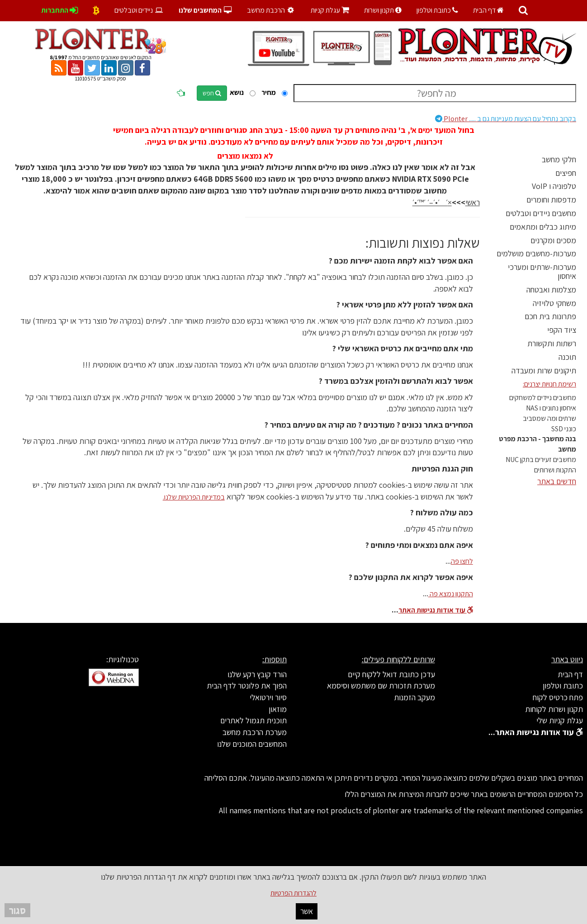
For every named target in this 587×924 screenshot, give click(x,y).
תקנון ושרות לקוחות (554, 709)
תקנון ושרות (383, 10)
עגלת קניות (330, 10)
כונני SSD (564, 429)
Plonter (506, 119)
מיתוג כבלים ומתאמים (543, 227)
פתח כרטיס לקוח (558, 697)
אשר (307, 911)
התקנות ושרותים (555, 470)
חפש (212, 93)
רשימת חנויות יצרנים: (549, 384)
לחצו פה (462, 561)
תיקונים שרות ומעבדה (544, 370)
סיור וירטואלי (268, 697)
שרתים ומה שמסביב (549, 418)
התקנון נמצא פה (451, 594)
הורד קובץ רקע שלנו (257, 674)
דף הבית (488, 10)
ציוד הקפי (562, 330)
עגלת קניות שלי (560, 720)
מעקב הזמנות (414, 697)
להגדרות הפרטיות (293, 893)
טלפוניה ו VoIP (554, 186)
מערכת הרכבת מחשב (255, 732)
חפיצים (566, 173)
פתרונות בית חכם (550, 316)
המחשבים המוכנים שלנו (252, 744)
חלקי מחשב (559, 159)
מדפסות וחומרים (551, 200)
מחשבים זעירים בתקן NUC (541, 460)
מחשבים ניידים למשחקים (543, 398)
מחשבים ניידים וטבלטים (541, 213)
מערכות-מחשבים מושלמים (536, 253)
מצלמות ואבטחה (551, 290)
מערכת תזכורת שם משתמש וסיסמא (381, 686)
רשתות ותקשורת (552, 343)
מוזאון (278, 709)
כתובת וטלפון (437, 10)
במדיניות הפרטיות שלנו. (194, 497)
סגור (17, 910)
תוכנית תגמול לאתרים (253, 720)
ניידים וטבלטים (139, 10)
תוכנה (567, 357)
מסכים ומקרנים (553, 240)
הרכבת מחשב (272, 10)
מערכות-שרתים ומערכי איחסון (542, 271)
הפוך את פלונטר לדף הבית (247, 686)
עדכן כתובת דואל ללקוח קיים (391, 674)
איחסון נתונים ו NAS (551, 408)
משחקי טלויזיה (554, 303)
